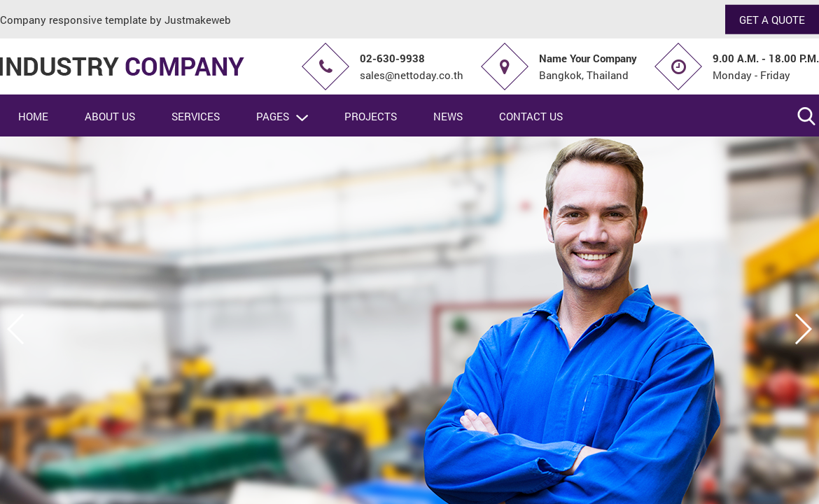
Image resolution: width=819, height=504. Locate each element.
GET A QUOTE (772, 19)
